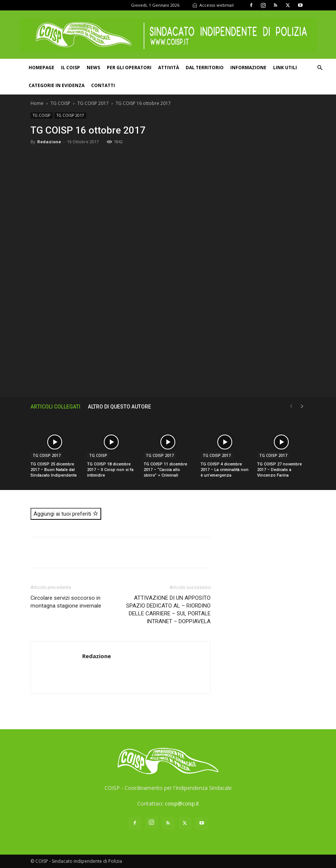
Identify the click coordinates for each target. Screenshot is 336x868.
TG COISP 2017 (93, 103)
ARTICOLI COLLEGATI (55, 407)
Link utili (285, 68)
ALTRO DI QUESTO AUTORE (119, 407)
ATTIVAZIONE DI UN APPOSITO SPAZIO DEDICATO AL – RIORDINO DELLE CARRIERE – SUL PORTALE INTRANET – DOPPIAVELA (168, 610)
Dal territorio (205, 68)
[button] (320, 68)
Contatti (103, 85)
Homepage (41, 68)
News (93, 68)
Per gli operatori (129, 68)
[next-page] (302, 406)
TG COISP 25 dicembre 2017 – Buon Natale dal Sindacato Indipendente (54, 470)
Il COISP (71, 68)
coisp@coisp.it (182, 803)
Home (37, 103)
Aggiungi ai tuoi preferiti (66, 514)
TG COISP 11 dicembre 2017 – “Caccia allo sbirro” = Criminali (165, 470)
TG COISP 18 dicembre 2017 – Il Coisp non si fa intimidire (110, 470)
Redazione (49, 142)
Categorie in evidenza (57, 85)
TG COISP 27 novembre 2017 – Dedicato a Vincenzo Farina (279, 470)
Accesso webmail (213, 5)
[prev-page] (291, 406)
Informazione (248, 68)
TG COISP (60, 103)
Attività (169, 68)
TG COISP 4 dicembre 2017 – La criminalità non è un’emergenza (225, 470)
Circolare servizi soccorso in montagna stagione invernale (66, 602)
